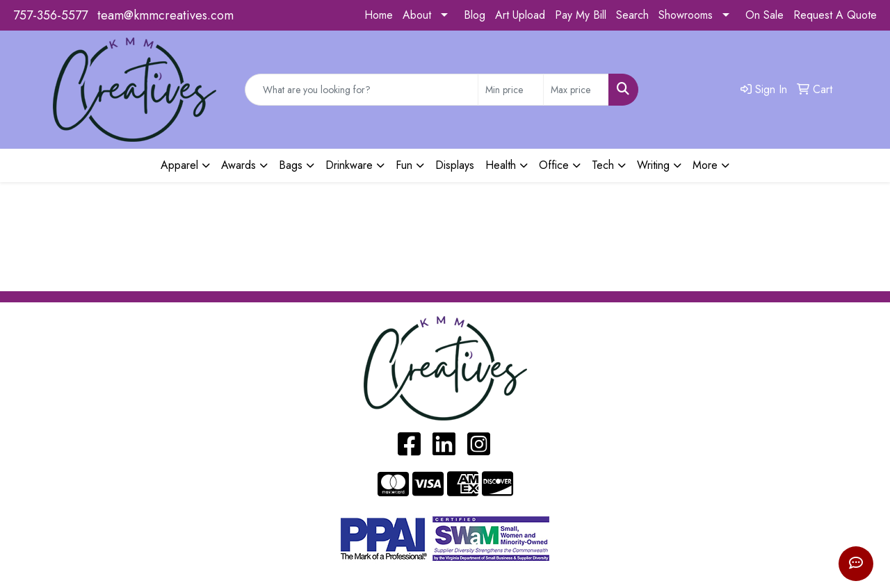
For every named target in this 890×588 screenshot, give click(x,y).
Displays (455, 165)
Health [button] (501, 165)
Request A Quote (835, 15)
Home (379, 15)
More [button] (705, 165)
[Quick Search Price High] (576, 90)
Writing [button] (653, 165)
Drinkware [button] (349, 165)
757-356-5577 (50, 15)
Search (632, 15)
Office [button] (554, 165)
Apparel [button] (179, 165)
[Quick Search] (362, 90)
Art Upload (520, 15)
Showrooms (686, 15)
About (417, 15)
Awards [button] (238, 165)
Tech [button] (603, 165)
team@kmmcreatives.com (165, 15)
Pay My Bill (581, 15)
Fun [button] (404, 165)
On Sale (764, 15)
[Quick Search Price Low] (511, 90)
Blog (475, 15)
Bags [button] (291, 165)
